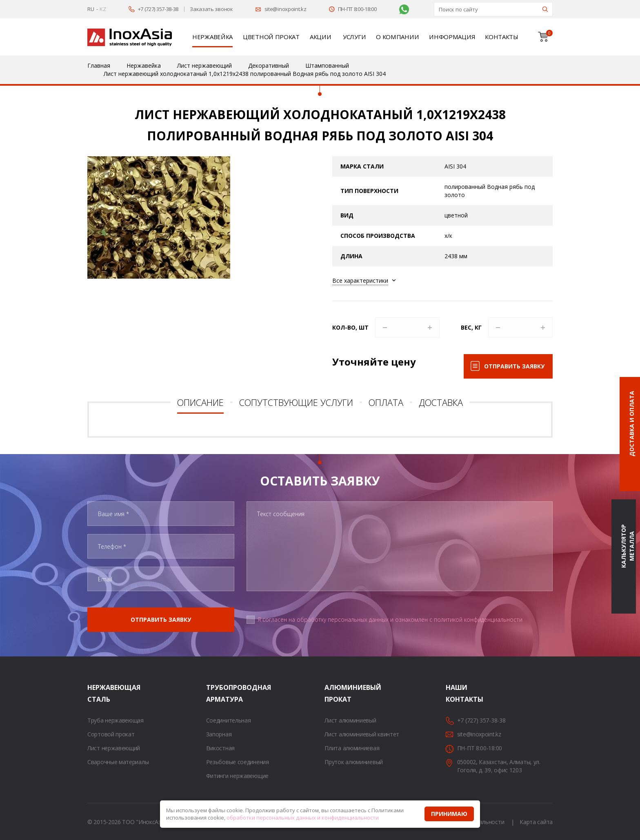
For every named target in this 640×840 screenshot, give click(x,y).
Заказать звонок (211, 9)
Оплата (386, 402)
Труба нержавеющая (116, 720)
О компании (397, 37)
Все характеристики (360, 280)
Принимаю (449, 814)
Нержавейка (212, 37)
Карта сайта (536, 822)
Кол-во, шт (350, 327)
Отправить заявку (514, 366)
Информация (452, 37)
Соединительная (229, 720)
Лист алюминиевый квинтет (362, 734)
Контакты (502, 37)
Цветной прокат (271, 37)
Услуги (354, 37)
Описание (200, 402)
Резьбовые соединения (238, 762)
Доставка (441, 402)
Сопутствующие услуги (296, 402)
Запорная (219, 734)
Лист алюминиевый (350, 720)
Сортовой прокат (111, 734)
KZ (103, 9)
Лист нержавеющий (114, 748)
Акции (321, 37)
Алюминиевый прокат (335, 693)
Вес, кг (471, 327)
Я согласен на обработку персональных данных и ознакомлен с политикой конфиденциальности (390, 619)
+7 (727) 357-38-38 (158, 9)
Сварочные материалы (118, 762)
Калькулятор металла (628, 546)
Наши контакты (456, 693)
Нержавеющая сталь (98, 693)
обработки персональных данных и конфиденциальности (303, 818)
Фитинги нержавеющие (237, 776)
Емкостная (220, 748)
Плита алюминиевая (352, 748)
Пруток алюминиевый (354, 762)
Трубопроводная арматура (216, 693)
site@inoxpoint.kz (286, 9)
